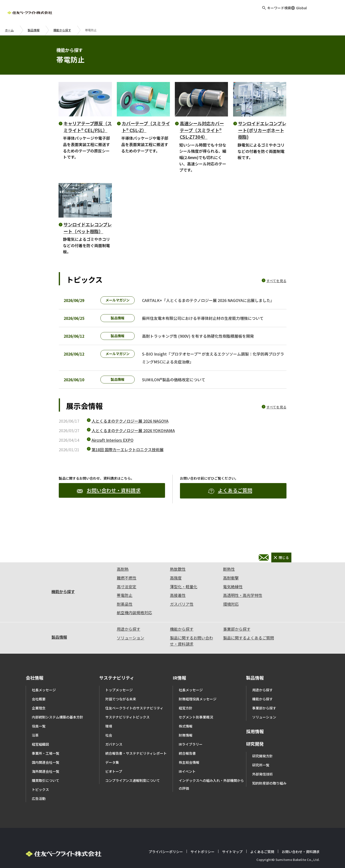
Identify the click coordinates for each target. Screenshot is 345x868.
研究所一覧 (261, 777)
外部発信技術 (262, 786)
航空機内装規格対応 (134, 625)
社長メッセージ (44, 702)
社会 (109, 747)
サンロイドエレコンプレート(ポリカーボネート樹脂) (262, 130)
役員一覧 (39, 738)
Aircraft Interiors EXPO (113, 452)
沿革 (35, 747)
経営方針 (186, 720)
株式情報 (186, 738)
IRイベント (187, 784)
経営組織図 (40, 756)
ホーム (9, 30)
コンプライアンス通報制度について (133, 793)
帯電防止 (125, 607)
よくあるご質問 (230, 503)
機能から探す (62, 30)
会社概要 (39, 711)
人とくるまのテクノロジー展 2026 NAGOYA (130, 433)
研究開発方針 (262, 768)
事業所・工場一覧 (46, 765)
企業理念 (39, 720)
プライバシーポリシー (166, 864)
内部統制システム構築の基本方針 (58, 729)
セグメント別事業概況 (196, 729)
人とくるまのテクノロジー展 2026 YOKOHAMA (133, 443)
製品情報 (34, 30)
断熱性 (229, 581)
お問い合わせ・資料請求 (109, 503)
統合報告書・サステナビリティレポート (136, 765)
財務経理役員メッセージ (198, 711)
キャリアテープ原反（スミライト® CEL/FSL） (88, 127)
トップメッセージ (119, 702)
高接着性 (178, 607)
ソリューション (131, 650)
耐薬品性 (125, 616)
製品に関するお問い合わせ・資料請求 (191, 653)
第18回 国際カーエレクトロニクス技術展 (128, 462)
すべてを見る (276, 281)
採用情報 (255, 743)
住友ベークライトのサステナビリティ (134, 720)
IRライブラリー (191, 756)
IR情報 (179, 690)
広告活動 (39, 811)
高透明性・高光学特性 (243, 607)
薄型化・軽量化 (184, 599)
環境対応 (231, 616)
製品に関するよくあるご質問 (249, 650)
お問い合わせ (326, 12)
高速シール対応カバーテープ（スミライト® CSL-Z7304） (202, 130)
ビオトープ (114, 784)
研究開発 (255, 756)
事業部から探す (237, 641)
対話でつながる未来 (121, 711)
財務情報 (186, 747)
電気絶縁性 (233, 599)
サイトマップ (232, 864)
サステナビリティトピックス (127, 729)
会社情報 (35, 690)
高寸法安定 (127, 599)
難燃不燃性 (127, 590)
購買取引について (46, 793)
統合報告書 (187, 765)
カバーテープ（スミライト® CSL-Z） (146, 127)
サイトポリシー (202, 864)
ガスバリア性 (182, 616)
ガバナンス (114, 756)
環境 (109, 738)
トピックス (40, 802)
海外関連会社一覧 (46, 784)
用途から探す (129, 641)
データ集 (112, 775)
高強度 (176, 590)
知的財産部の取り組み (269, 795)
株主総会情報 (189, 775)
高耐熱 (123, 581)
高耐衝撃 (231, 590)
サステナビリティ (117, 690)
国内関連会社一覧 (46, 775)
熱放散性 (178, 581)
